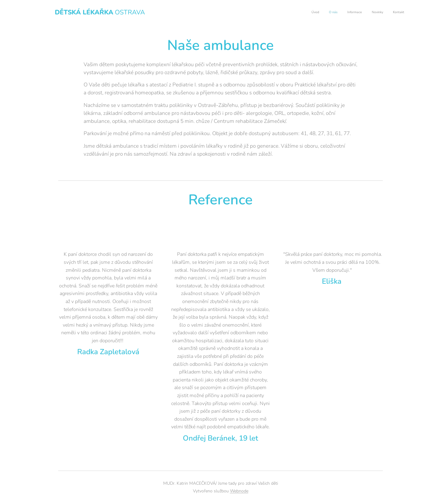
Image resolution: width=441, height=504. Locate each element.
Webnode (239, 491)
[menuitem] (367, 13)
